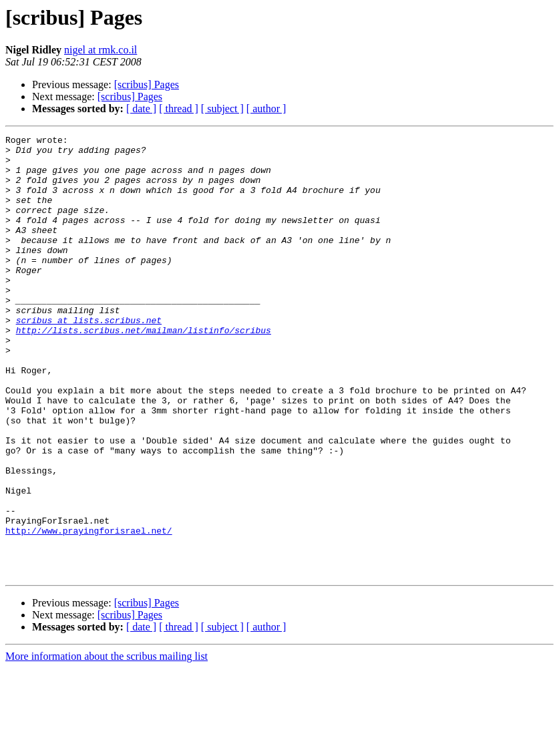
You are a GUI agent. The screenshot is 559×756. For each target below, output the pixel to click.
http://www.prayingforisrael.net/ (89, 610)
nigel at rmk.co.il (101, 50)
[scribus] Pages (147, 84)
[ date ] (141, 109)
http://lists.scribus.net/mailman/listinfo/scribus (144, 370)
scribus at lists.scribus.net (89, 358)
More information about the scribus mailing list (107, 744)
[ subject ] (222, 109)
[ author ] (266, 109)
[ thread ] (179, 109)
